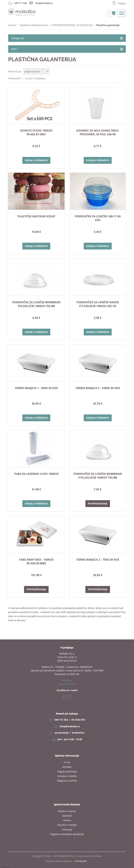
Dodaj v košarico (36, 160)
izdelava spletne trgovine (66, 861)
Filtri (67, 49)
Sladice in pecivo (67, 811)
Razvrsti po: (15, 71)
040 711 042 (61, 720)
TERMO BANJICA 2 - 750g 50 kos (98, 560)
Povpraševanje (98, 504)
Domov (12, 25)
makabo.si (67, 680)
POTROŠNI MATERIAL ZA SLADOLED (72, 25)
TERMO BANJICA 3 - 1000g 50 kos (98, 388)
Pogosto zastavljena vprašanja (67, 834)
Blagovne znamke (67, 781)
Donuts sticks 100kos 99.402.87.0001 (36, 132)
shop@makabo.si (70, 726)
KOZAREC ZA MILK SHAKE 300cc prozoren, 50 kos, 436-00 (98, 132)
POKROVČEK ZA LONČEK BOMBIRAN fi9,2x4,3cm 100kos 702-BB (36, 304)
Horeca (67, 820)
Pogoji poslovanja (67, 771)
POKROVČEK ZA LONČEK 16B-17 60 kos (98, 218)
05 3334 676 (78, 720)
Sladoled (67, 816)
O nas (67, 762)
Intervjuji (67, 829)
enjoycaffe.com (67, 684)
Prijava (122, 3)
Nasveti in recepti (67, 825)
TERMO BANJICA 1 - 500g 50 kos (36, 388)
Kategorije (67, 38)
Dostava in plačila (67, 776)
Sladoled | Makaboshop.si (34, 25)
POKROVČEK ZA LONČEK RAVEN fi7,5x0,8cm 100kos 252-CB (98, 304)
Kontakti (67, 767)
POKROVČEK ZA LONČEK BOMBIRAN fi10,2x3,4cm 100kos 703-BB (98, 476)
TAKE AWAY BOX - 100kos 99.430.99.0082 (36, 561)
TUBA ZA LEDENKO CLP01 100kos (36, 474)
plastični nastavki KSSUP (36, 216)
